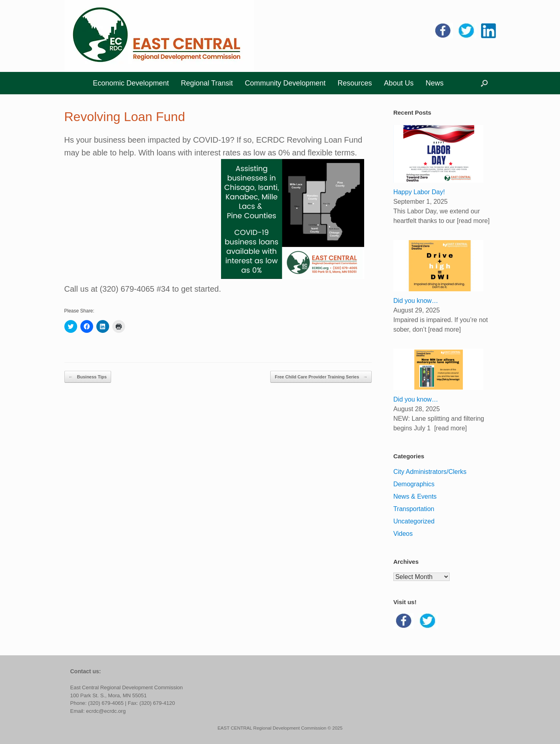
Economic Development (131, 83)
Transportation (414, 509)
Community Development (285, 83)
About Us (399, 83)
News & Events (415, 496)
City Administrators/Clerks (430, 472)
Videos (403, 534)
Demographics (414, 484)
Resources (355, 83)
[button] (484, 83)
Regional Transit (207, 83)
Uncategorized (414, 521)
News (435, 83)
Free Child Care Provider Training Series (321, 377)
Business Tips (88, 377)
